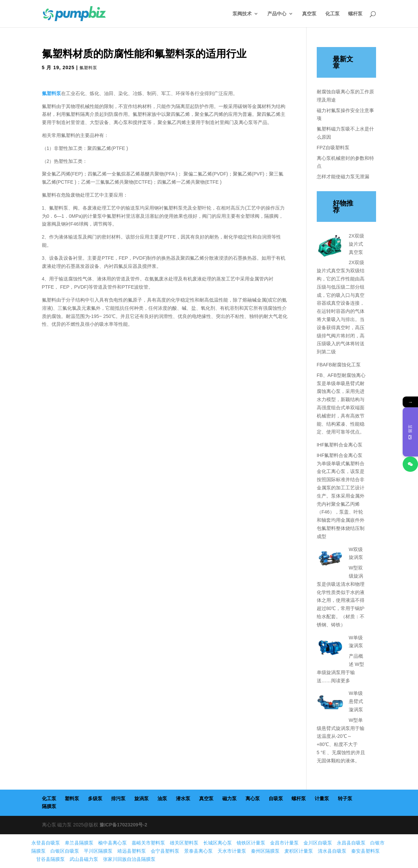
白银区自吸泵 (65, 851)
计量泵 (322, 798)
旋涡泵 (141, 798)
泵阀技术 (242, 14)
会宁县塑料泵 (165, 851)
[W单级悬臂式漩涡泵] (330, 704)
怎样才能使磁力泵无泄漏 (343, 177)
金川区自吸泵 (318, 843)
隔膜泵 (49, 806)
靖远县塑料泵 (132, 851)
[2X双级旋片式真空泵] (330, 247)
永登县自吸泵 (46, 843)
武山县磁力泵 (84, 859)
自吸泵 (276, 798)
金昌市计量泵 (284, 843)
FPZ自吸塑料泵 (333, 148)
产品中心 (277, 14)
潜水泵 (183, 798)
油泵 (162, 798)
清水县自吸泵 (332, 851)
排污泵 (118, 798)
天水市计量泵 (232, 851)
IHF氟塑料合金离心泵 (340, 445)
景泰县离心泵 (198, 851)
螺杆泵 (355, 14)
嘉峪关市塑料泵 (148, 843)
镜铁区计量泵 (251, 843)
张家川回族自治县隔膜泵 (129, 859)
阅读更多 (341, 681)
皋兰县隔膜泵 (79, 843)
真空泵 (309, 14)
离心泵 (253, 798)
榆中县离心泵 (113, 843)
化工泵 (332, 14)
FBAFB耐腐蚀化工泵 (339, 365)
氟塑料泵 (88, 68)
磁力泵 (229, 798)
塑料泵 (72, 798)
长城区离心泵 (218, 843)
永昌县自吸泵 (351, 843)
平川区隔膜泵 (98, 851)
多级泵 (95, 798)
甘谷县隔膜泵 (50, 859)
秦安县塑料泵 (365, 851)
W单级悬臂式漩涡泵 (356, 701)
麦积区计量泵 (299, 851)
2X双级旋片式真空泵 (356, 244)
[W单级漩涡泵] (330, 649)
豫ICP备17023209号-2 (123, 825)
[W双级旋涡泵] (330, 561)
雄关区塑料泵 (184, 843)
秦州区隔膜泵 (265, 851)
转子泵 (345, 798)
